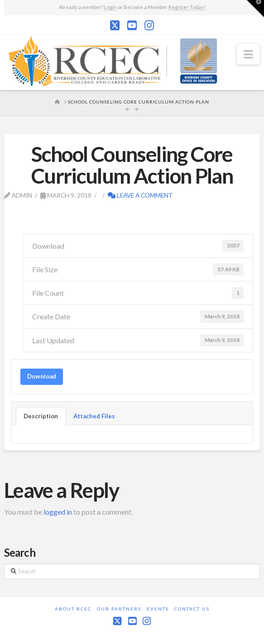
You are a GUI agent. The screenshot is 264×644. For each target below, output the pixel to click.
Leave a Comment (140, 195)
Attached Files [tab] (94, 416)
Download (42, 376)
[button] (248, 54)
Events (158, 609)
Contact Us (192, 609)
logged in (58, 512)
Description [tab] (41, 416)
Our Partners (119, 609)
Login (110, 7)
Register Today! (187, 7)
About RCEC (73, 609)
